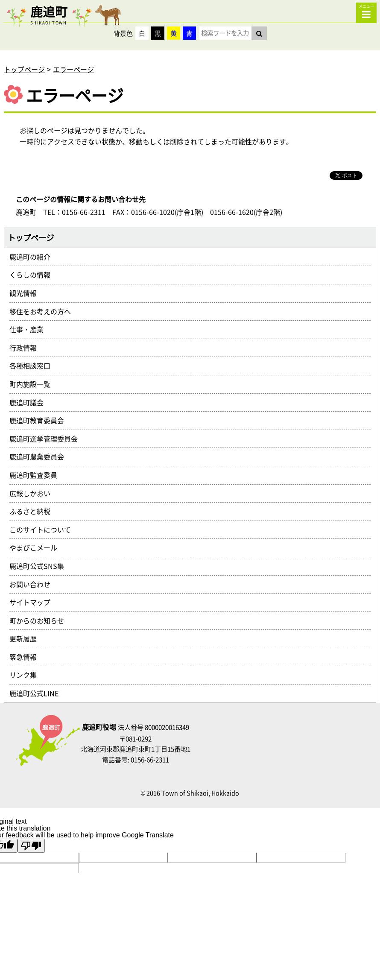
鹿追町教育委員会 (40, 420)
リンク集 (26, 675)
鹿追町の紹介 (33, 257)
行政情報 (26, 348)
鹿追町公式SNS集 (40, 566)
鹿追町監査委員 (37, 475)
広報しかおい (33, 493)
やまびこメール (37, 547)
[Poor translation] (31, 846)
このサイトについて (44, 529)
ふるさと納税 (33, 511)
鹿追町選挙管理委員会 (47, 439)
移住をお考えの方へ (44, 311)
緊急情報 (26, 657)
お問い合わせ (33, 584)
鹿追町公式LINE (37, 693)
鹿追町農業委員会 (40, 456)
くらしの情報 (33, 275)
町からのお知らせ (40, 620)
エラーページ (73, 69)
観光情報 (26, 293)
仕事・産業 (30, 329)
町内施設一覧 (33, 384)
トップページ (24, 69)
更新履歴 (26, 638)
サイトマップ (33, 602)
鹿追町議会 (30, 402)
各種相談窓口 (33, 366)
